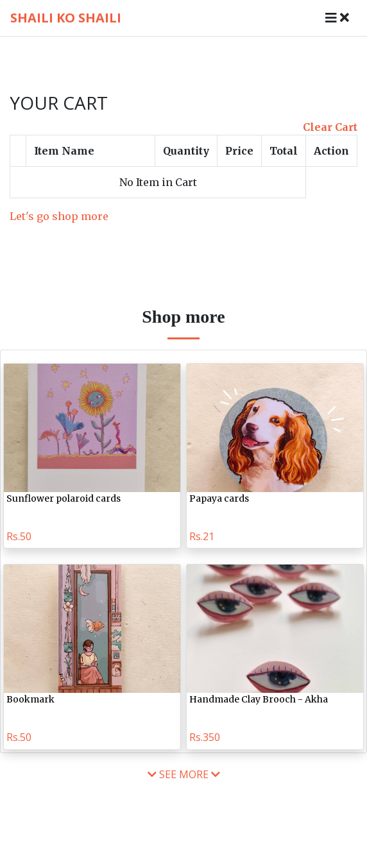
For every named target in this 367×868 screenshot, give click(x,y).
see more (184, 774)
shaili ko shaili (66, 18)
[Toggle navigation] (337, 18)
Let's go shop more (59, 216)
